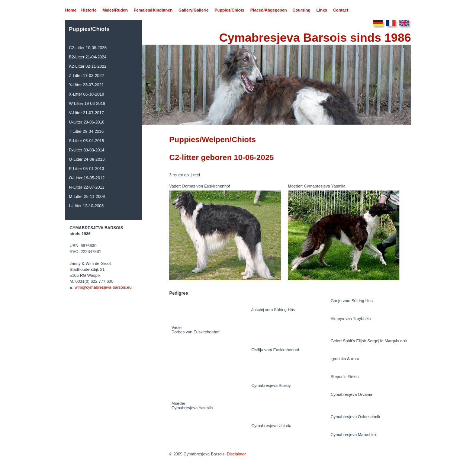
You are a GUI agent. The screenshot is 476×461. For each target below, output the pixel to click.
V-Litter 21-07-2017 (86, 113)
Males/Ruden (115, 10)
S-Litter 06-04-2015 (86, 141)
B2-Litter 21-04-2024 (88, 57)
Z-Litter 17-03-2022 (86, 76)
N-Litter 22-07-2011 (86, 187)
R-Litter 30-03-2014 (86, 150)
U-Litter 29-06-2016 (86, 122)
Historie (89, 10)
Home (71, 10)
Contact (341, 10)
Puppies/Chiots (229, 10)
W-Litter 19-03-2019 (87, 103)
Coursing (302, 10)
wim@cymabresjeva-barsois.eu (103, 287)
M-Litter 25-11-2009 (87, 196)
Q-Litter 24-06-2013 (87, 159)
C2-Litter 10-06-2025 (88, 48)
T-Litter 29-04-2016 (86, 131)
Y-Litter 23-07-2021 (86, 85)
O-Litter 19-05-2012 (87, 178)
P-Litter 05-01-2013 (86, 169)
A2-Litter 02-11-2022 (88, 66)
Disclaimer (236, 454)
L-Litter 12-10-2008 (86, 206)
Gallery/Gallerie (194, 10)
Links (322, 10)
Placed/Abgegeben (268, 10)
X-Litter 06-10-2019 (86, 94)
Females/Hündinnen (153, 10)
